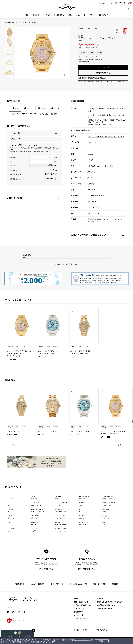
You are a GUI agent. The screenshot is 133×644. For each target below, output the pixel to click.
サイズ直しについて (81, 609)
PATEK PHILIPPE (85, 498)
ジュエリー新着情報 (37, 585)
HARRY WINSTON (37, 511)
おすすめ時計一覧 (57, 585)
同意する (102, 641)
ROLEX (10, 498)
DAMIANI (34, 524)
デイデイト (28, 22)
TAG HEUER (35, 518)
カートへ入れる (103, 67)
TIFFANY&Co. (83, 524)
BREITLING (11, 518)
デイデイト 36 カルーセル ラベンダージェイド (106, 137)
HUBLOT (81, 505)
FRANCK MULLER (109, 505)
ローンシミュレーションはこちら (88, 56)
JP (109, 4)
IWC (80, 511)
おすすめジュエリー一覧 (78, 585)
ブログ (92, 15)
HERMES (82, 518)
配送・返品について (81, 603)
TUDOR (62, 524)
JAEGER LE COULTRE (62, 511)
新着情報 (115, 585)
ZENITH (9, 524)
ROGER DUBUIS (36, 505)
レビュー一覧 (79, 616)
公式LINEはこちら (46, 570)
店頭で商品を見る (103, 74)
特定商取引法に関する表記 (106, 606)
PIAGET (105, 524)
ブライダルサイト (103, 631)
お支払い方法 (79, 600)
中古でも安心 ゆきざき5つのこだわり (110, 603)
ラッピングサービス (81, 619)
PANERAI (106, 511)
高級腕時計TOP (10, 22)
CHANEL (10, 511)
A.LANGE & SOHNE (62, 505)
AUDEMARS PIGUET (110, 498)
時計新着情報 (19, 585)
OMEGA (58, 498)
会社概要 (100, 600)
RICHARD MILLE (60, 531)
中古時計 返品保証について (83, 606)
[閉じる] (34, 630)
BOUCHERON (12, 531)
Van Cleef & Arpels (62, 518)
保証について (79, 613)
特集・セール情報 (99, 585)
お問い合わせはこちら (87, 570)
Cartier (34, 498)
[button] (121, 446)
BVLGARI (34, 531)
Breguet (9, 505)
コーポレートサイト (81, 631)
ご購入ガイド (103, 15)
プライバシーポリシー (82, 640)
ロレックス (19, 22)
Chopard (106, 518)
